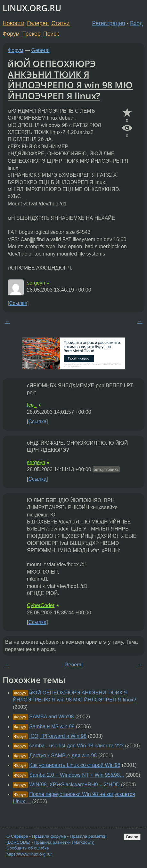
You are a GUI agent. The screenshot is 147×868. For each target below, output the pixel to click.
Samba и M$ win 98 (52, 727)
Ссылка (18, 303)
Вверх (132, 837)
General (41, 50)
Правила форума (49, 836)
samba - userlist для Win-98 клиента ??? (76, 746)
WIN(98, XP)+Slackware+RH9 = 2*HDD (74, 785)
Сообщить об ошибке (28, 848)
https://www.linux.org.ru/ (29, 854)
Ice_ (32, 405)
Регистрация (109, 23)
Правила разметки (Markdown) (64, 842)
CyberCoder (41, 605)
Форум (11, 34)
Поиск (51, 34)
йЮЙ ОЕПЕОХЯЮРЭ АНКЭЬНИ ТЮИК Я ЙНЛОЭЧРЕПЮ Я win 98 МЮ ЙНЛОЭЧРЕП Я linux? (70, 80)
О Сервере (17, 836)
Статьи (60, 23)
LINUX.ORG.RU (32, 8)
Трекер (32, 34)
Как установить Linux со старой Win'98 (75, 765)
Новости (13, 23)
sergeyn (36, 283)
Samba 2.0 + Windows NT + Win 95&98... (77, 775)
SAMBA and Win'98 (51, 717)
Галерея (38, 23)
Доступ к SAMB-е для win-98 (63, 756)
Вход (136, 23)
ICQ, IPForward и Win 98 (58, 736)
